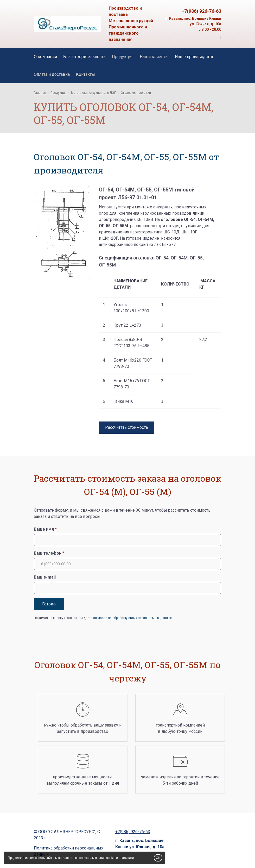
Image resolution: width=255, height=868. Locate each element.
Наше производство (195, 57)
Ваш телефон (48, 553)
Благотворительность (84, 57)
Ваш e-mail (45, 577)
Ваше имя (44, 529)
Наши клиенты (154, 57)
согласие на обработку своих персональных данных (132, 618)
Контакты (85, 74)
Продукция (123, 57)
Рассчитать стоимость (127, 427)
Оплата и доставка (52, 74)
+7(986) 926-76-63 (201, 11)
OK (158, 858)
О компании (45, 57)
